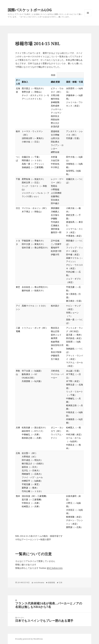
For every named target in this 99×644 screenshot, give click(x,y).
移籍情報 (51, 582)
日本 (61, 582)
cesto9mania (39, 582)
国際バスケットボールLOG (30, 10)
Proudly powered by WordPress (29, 639)
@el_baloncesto (55, 568)
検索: (67, 75)
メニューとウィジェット (88, 16)
